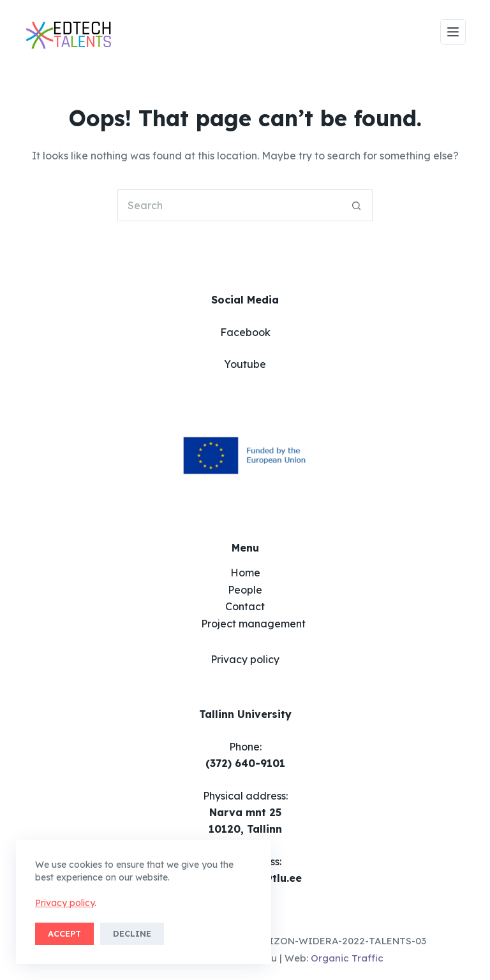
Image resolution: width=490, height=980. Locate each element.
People (245, 590)
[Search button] (357, 205)
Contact (245, 606)
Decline (132, 933)
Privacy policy (65, 903)
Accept (64, 933)
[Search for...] (229, 205)
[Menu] (453, 32)
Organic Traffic (347, 958)
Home (245, 573)
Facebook (245, 332)
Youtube (245, 364)
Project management (253, 624)
